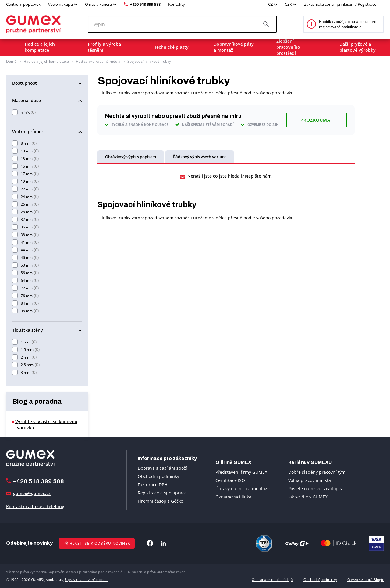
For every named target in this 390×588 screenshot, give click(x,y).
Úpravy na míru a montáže (243, 489)
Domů (11, 61)
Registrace (367, 4)
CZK (288, 4)
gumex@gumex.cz (32, 493)
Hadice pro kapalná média (98, 61)
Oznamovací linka (233, 497)
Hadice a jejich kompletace (46, 61)
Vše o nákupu (60, 4)
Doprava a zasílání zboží (162, 468)
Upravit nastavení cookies (87, 580)
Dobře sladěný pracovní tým (317, 472)
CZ (270, 4)
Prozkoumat (317, 120)
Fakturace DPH (152, 485)
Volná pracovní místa (310, 480)
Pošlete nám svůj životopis (315, 489)
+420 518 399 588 (145, 4)
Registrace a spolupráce (162, 493)
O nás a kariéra (98, 4)
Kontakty (177, 4)
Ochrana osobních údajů (272, 580)
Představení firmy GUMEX (241, 472)
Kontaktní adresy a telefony (35, 507)
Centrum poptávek (23, 4)
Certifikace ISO (230, 480)
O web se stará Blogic (366, 580)
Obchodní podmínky (158, 476)
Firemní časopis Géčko (160, 501)
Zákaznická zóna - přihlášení (329, 4)
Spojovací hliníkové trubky (149, 61)
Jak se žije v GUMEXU (309, 497)
